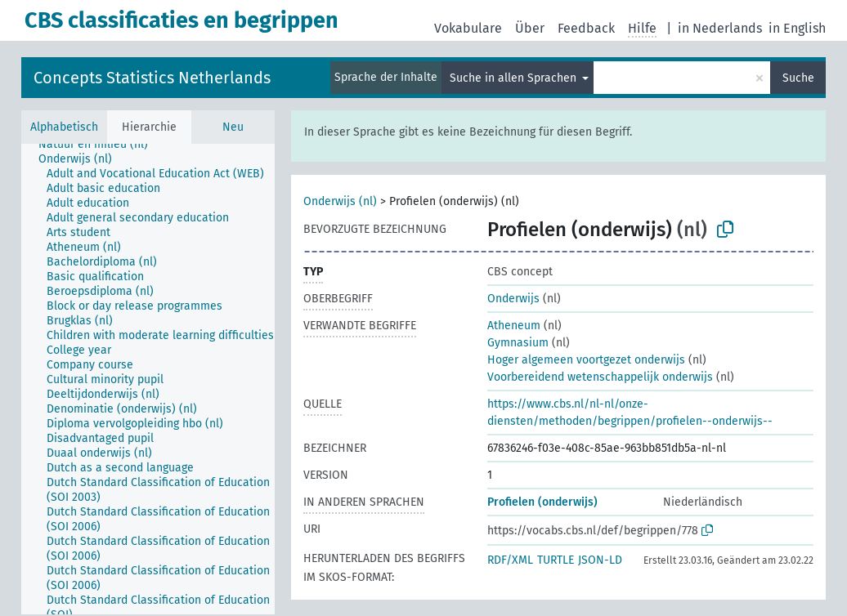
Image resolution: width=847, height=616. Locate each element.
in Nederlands (720, 28)
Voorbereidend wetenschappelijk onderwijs (600, 377)
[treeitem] (100, 145)
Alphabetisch (64, 127)
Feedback (586, 28)
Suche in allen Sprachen (515, 78)
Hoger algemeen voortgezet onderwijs (586, 360)
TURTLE (556, 560)
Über (530, 28)
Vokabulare (468, 28)
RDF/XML (510, 560)
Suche (798, 78)
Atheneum (514, 326)
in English (797, 28)
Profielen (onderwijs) (542, 502)
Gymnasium (518, 343)
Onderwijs (513, 299)
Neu (233, 127)
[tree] (148, 379)
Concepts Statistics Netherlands (152, 78)
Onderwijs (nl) (340, 201)
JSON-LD (600, 560)
